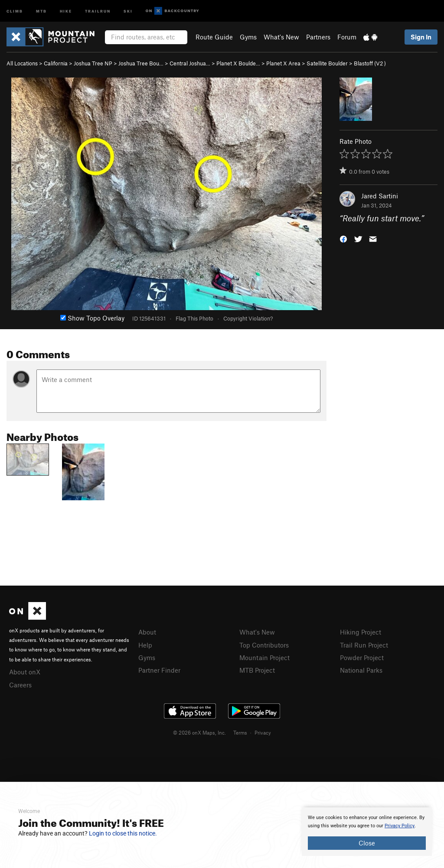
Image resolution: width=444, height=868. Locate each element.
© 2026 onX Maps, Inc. (199, 732)
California (56, 63)
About (147, 632)
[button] (343, 238)
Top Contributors (264, 645)
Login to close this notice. (123, 833)
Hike (66, 11)
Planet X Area (283, 63)
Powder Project (362, 657)
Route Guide (214, 37)
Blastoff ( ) (370, 63)
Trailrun (98, 11)
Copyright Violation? (248, 318)
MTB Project (257, 670)
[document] (367, 832)
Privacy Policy (400, 826)
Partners (318, 37)
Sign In (421, 37)
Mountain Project (264, 657)
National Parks (361, 670)
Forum (347, 37)
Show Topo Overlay (92, 318)
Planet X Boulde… (238, 63)
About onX (25, 672)
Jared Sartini (380, 196)
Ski (128, 11)
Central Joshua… (190, 63)
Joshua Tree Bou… (141, 63)
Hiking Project (361, 632)
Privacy (263, 732)
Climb (15, 11)
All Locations (22, 63)
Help (145, 645)
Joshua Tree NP (93, 63)
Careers (20, 685)
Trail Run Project (364, 645)
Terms (240, 732)
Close (367, 843)
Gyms (248, 37)
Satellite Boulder (327, 63)
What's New (281, 37)
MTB (41, 11)
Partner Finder (159, 670)
